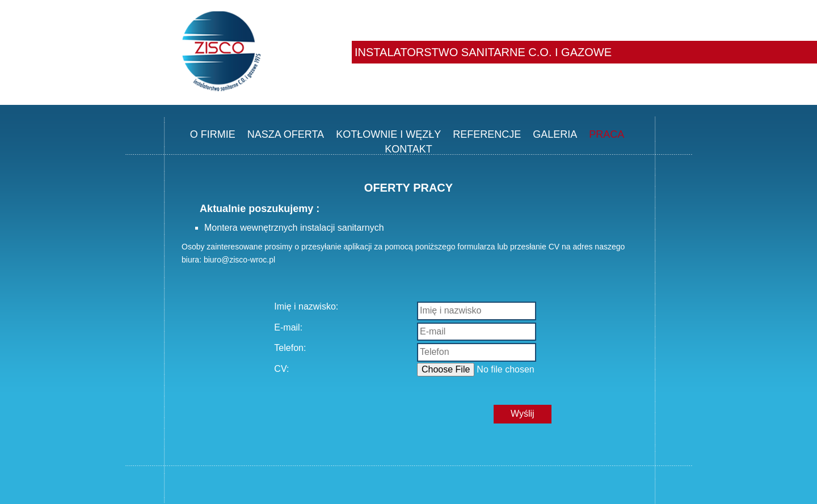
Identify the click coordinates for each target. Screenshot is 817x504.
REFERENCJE (487, 134)
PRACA (607, 134)
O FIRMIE (213, 134)
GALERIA (555, 134)
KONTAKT (408, 149)
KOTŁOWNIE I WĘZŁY (388, 134)
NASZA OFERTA (286, 134)
